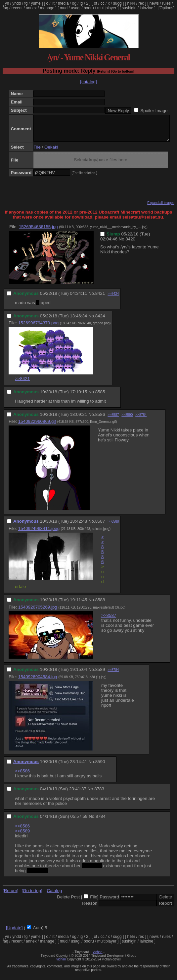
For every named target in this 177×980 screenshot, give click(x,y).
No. (122, 244)
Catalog (54, 896)
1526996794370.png (38, 328)
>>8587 (113, 420)
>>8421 (22, 384)
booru (89, 8)
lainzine (146, 8)
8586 (100, 419)
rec (141, 3)
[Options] (166, 8)
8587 (100, 526)
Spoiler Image (154, 111)
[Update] (14, 933)
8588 (100, 605)
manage (47, 8)
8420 (130, 244)
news (154, 3)
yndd (17, 3)
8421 (100, 298)
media (63, 3)
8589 (100, 674)
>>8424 (113, 299)
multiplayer (107, 8)
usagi (76, 8)
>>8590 (127, 420)
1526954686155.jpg (38, 232)
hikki (131, 3)
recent (17, 8)
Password (109, 902)
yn (7, 3)
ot (96, 3)
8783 (99, 794)
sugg (117, 3)
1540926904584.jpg (38, 682)
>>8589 (22, 836)
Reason (90, 908)
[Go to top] (32, 896)
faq (5, 8)
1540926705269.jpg (38, 612)
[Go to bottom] (123, 71)
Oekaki (51, 152)
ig (81, 3)
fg (26, 3)
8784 (101, 821)
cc (103, 3)
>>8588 (113, 526)
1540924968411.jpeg (39, 533)
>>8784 (141, 420)
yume (36, 3)
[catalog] (88, 82)
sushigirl (129, 8)
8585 (100, 397)
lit (53, 3)
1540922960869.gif (37, 426)
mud (64, 8)
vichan (98, 957)
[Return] (103, 71)
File (37, 152)
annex (31, 8)
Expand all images (161, 208)
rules (166, 3)
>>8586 (103, 554)
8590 (100, 767)
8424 (100, 321)
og (74, 3)
